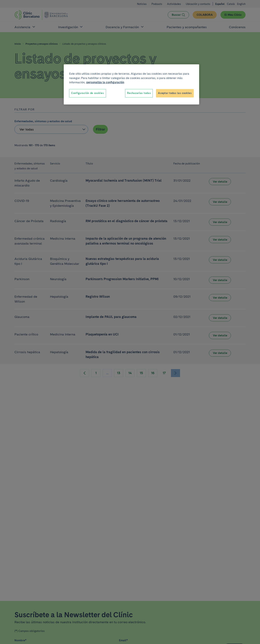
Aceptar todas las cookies (175, 93)
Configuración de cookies (88, 93)
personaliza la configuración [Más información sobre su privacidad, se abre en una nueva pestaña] (105, 82)
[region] (131, 84)
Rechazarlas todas (139, 93)
